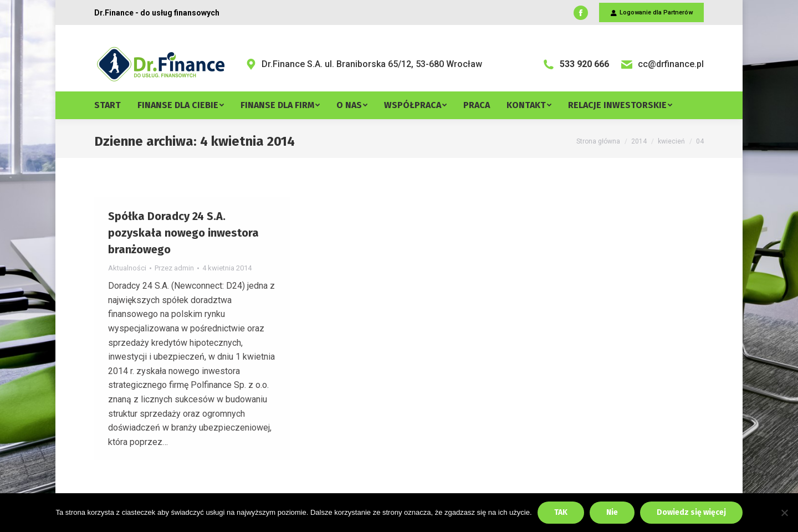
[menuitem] (116, 105)
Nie (612, 512)
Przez (174, 268)
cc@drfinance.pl (662, 64)
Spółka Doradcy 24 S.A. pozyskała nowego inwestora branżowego (183, 233)
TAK (561, 512)
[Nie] (784, 513)
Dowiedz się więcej (691, 512)
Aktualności (127, 268)
